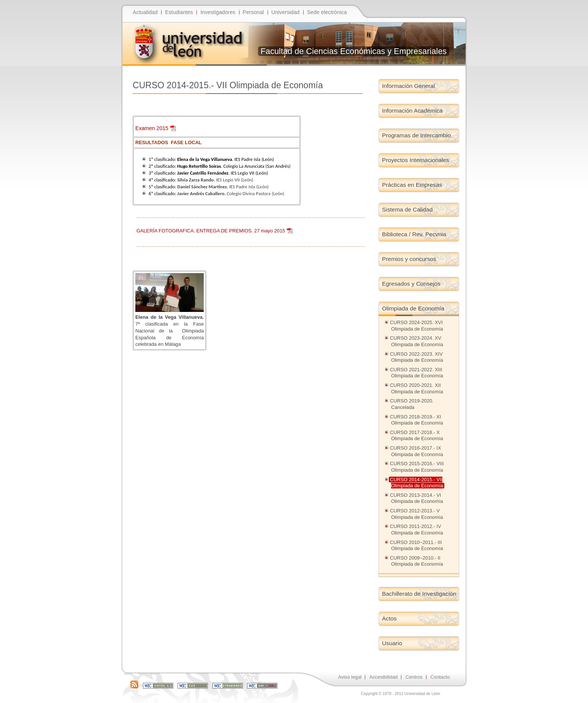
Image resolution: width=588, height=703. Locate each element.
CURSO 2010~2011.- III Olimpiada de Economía (417, 546)
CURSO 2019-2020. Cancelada (412, 404)
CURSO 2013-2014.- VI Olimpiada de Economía (417, 498)
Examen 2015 (152, 128)
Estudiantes (179, 12)
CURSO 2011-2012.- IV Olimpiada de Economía (417, 530)
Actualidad (145, 12)
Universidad (285, 12)
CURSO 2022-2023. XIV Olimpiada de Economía (417, 357)
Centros (414, 677)
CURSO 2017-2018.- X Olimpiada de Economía (417, 436)
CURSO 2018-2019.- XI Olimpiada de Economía (417, 420)
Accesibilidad (384, 677)
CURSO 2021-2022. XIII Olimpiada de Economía (417, 373)
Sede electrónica (327, 12)
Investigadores (218, 12)
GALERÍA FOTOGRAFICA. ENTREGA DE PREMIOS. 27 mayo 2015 (211, 231)
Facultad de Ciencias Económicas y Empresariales (354, 51)
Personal (254, 12)
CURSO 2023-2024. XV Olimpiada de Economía (417, 341)
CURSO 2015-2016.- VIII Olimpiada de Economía (417, 467)
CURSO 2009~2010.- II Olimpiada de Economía (417, 561)
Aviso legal (350, 677)
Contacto (440, 677)
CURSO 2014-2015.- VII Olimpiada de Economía (417, 483)
